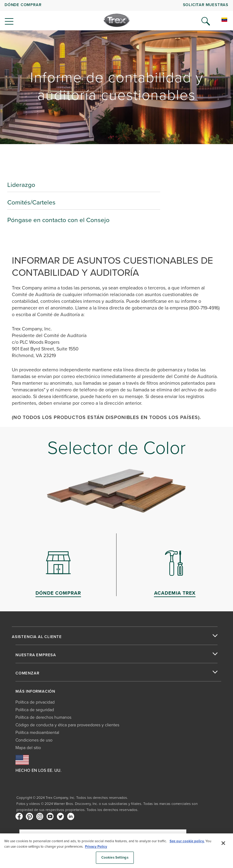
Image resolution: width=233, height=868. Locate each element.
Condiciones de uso (34, 740)
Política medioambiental (37, 733)
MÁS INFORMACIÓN (35, 691)
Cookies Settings (115, 858)
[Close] (223, 843)
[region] (116, 851)
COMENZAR (27, 673)
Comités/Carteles (31, 202)
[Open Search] (206, 21)
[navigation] (116, 15)
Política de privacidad (35, 702)
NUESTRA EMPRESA (36, 655)
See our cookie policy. (187, 841)
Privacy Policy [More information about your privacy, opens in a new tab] (96, 847)
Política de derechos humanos (43, 717)
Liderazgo (21, 185)
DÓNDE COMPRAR (23, 5)
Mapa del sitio (28, 748)
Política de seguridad (35, 710)
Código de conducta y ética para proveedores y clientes (67, 725)
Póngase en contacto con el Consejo (58, 220)
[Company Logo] (117, 20)
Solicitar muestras (206, 5)
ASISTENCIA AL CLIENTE (37, 637)
